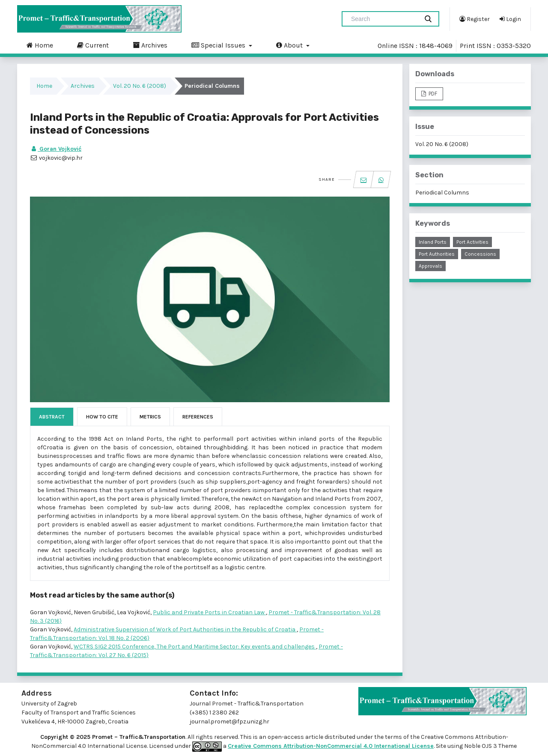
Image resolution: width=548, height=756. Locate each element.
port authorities (437, 254)
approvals (430, 266)
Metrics (150, 417)
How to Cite (102, 417)
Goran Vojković (56, 149)
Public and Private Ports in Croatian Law (209, 612)
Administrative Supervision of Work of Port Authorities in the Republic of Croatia (185, 629)
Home (40, 45)
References (198, 417)
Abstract (52, 417)
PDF (432, 94)
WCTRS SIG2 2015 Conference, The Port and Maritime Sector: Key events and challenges (195, 647)
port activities (472, 242)
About (290, 45)
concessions (480, 254)
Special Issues (219, 45)
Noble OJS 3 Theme (490, 746)
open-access (286, 737)
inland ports (433, 242)
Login (510, 19)
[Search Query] (384, 19)
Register (475, 19)
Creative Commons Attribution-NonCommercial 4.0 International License (331, 746)
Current (93, 45)
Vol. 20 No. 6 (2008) (140, 86)
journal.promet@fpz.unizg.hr (229, 722)
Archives (150, 45)
